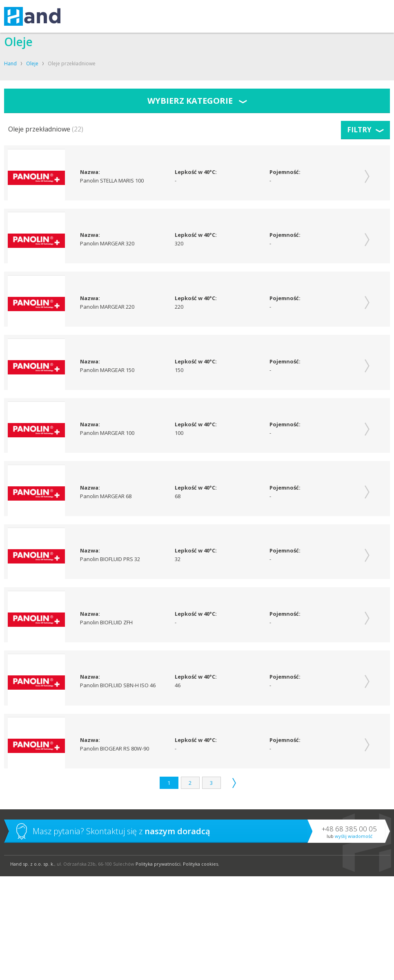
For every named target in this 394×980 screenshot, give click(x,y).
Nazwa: (90, 173)
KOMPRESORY (126, 16)
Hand (10, 63)
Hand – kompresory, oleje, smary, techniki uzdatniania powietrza (32, 16)
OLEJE (160, 16)
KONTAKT (217, 16)
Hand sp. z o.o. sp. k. (32, 968)
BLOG (283, 16)
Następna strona (234, 887)
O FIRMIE (186, 16)
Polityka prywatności (158, 968)
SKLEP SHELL (252, 16)
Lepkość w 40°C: (196, 173)
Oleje (32, 63)
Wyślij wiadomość (354, 940)
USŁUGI (89, 16)
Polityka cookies (200, 968)
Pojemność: (285, 173)
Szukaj (382, 16)
